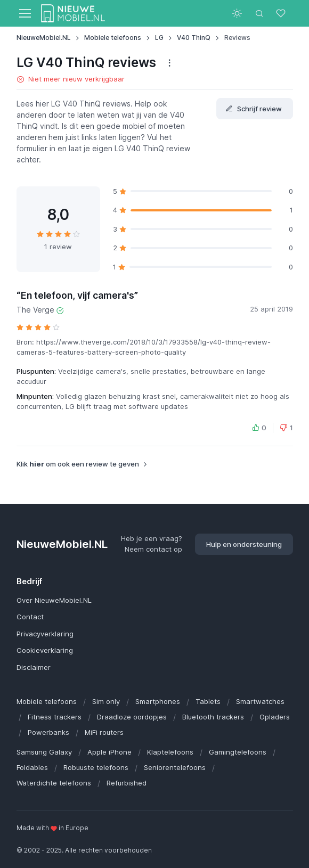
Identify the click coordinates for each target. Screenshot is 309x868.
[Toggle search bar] (259, 13)
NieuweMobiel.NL (44, 38)
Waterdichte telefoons (54, 783)
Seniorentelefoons (175, 767)
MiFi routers (104, 732)
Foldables (32, 767)
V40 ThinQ (194, 38)
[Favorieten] (282, 13)
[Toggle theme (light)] (237, 13)
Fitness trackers (55, 717)
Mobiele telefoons (113, 38)
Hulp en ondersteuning (244, 544)
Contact (30, 617)
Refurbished (127, 783)
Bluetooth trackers (213, 717)
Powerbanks (48, 732)
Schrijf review (254, 109)
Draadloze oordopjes (132, 717)
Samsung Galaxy (44, 752)
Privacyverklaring (45, 634)
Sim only (106, 701)
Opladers (275, 717)
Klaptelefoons (170, 752)
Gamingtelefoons (238, 752)
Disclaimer (34, 667)
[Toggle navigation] (25, 13)
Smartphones (158, 701)
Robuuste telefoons (96, 767)
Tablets (208, 701)
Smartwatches (260, 701)
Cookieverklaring (45, 650)
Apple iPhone (109, 752)
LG (159, 38)
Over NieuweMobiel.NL (54, 600)
